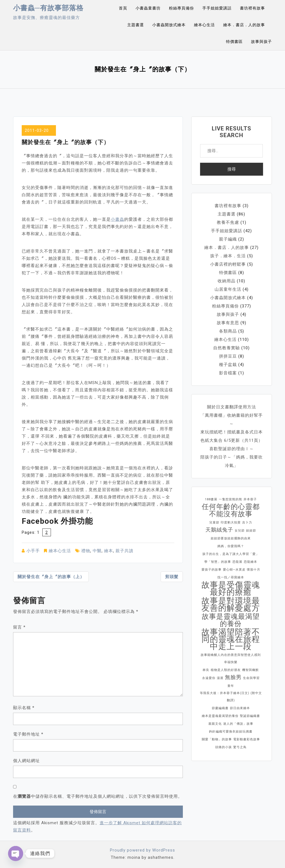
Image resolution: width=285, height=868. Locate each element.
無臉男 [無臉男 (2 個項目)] (233, 677)
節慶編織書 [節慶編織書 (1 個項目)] (220, 708)
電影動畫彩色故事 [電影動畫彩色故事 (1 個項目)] (247, 739)
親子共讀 (124, 551)
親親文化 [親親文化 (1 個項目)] (215, 724)
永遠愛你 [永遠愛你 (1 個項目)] (209, 678)
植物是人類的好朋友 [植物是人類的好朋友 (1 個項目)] (226, 670)
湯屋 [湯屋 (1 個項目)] (220, 678)
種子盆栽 (228, 365)
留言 (19, 627)
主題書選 (136, 25)
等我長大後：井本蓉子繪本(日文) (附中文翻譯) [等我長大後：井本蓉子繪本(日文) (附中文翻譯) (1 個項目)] (231, 697)
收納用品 (227, 281)
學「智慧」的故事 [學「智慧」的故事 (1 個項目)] (218, 562)
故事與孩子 (261, 42)
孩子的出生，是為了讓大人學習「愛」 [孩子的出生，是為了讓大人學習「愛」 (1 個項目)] (231, 554)
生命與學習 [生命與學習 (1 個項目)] (251, 678)
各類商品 (228, 331)
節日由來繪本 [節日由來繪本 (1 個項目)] (240, 708)
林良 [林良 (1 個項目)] (206, 670)
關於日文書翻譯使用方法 (232, 407)
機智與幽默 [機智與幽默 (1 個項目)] (250, 670)
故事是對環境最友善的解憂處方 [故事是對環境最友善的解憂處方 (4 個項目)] (231, 604)
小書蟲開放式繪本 (169, 25)
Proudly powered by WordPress (142, 850)
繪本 (109, 551)
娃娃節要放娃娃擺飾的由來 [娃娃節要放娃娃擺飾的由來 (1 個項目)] (231, 538)
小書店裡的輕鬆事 (228, 264)
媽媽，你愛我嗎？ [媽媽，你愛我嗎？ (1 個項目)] (231, 546)
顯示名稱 (24, 708)
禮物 (86, 551)
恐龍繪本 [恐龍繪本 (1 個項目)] (250, 562)
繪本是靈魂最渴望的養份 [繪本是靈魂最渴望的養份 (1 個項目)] (220, 716)
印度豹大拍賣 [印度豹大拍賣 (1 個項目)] (231, 523)
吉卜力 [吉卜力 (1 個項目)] (247, 523)
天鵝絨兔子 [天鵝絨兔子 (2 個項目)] (219, 530)
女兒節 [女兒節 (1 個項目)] (240, 531)
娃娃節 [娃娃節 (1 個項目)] (251, 531)
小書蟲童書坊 (148, 8)
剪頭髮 (172, 577)
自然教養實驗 (227, 348)
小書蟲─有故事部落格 (48, 8)
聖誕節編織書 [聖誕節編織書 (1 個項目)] (250, 716)
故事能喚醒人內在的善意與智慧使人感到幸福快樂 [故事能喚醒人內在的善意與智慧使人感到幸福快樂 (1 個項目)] (231, 659)
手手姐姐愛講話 (217, 8)
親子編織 (228, 239)
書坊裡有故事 (252, 8)
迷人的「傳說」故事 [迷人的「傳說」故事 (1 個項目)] (238, 724)
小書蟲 (117, 219)
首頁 (123, 8)
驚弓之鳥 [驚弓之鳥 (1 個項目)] (240, 747)
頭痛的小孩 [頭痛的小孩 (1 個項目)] (223, 747)
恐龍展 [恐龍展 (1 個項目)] (237, 562)
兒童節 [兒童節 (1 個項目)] (214, 523)
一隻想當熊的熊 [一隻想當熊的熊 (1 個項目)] (230, 499)
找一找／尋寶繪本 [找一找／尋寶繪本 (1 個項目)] (231, 577)
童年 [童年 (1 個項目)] (231, 686)
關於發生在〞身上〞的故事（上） (51, 577)
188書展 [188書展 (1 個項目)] (211, 499)
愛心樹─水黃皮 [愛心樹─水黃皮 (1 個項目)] (234, 570)
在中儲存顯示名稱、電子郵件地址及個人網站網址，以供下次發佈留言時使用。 (98, 796)
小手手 (33, 551)
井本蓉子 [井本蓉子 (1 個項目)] (250, 499)
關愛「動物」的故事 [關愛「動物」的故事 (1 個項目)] (217, 739)
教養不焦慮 (228, 222)
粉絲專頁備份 (181, 8)
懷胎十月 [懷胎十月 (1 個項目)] (254, 570)
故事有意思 (228, 323)
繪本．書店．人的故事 (244, 25)
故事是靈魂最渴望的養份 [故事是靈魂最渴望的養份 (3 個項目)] (231, 620)
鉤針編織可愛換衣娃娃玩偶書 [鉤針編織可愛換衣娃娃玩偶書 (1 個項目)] (231, 732)
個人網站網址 (26, 761)
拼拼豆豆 (228, 356)
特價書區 (234, 42)
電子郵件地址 (28, 734)
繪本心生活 (204, 25)
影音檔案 (228, 373)
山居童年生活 (228, 289)
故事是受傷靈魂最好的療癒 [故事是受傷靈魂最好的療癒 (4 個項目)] (231, 588)
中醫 (97, 551)
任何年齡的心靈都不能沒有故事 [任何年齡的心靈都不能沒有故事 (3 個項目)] (231, 510)
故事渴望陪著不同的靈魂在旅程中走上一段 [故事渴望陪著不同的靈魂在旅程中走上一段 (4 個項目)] (231, 639)
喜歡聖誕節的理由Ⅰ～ (232, 449)
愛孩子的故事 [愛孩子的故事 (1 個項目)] (212, 570)
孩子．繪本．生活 (228, 256)
